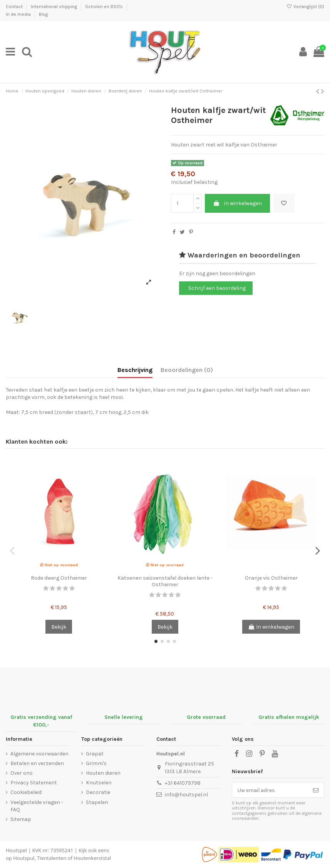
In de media (19, 14)
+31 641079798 (183, 783)
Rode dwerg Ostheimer (59, 578)
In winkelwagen (237, 203)
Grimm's (96, 763)
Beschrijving (135, 370)
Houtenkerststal (92, 858)
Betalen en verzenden (37, 763)
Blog (43, 14)
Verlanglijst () (305, 7)
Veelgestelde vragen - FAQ (37, 806)
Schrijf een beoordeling (217, 288)
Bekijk (59, 627)
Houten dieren (103, 773)
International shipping (54, 7)
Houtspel (16, 850)
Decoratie (98, 792)
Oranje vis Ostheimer (271, 578)
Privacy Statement (34, 783)
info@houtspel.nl (186, 795)
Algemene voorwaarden (39, 754)
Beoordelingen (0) (187, 370)
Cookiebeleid (26, 792)
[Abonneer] (316, 790)
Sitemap (21, 819)
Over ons (22, 773)
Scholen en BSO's (105, 7)
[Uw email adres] (270, 790)
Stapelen (97, 802)
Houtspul (24, 858)
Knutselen (99, 783)
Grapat (95, 754)
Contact (15, 7)
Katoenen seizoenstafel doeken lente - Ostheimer (165, 581)
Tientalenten (52, 858)
